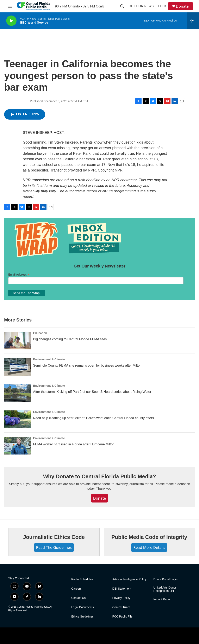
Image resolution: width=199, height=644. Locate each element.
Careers (76, 589)
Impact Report (162, 599)
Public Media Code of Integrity (149, 537)
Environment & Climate (49, 359)
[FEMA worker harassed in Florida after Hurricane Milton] (18, 446)
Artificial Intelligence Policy (129, 579)
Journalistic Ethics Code (54, 537)
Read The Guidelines (54, 547)
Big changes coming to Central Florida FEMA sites (70, 339)
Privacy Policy (121, 598)
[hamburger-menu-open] (10, 6)
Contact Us (78, 598)
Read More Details (149, 547)
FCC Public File (122, 617)
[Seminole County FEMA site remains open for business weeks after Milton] (18, 367)
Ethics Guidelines (82, 617)
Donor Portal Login (165, 579)
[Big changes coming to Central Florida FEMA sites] (18, 341)
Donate (182, 6)
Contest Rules (122, 607)
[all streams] (193, 21)
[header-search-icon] (122, 6)
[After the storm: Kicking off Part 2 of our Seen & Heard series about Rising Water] (18, 393)
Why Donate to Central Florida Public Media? (99, 476)
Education (40, 333)
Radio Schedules (82, 579)
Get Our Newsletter (147, 6)
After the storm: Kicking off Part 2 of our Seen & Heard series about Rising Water (92, 392)
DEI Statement (122, 589)
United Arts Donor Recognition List (165, 589)
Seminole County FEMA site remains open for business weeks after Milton (87, 365)
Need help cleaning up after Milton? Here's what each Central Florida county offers (93, 418)
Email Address (19, 275)
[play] (11, 21)
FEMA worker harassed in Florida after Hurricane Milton (74, 444)
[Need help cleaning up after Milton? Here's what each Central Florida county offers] (18, 419)
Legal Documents (83, 607)
